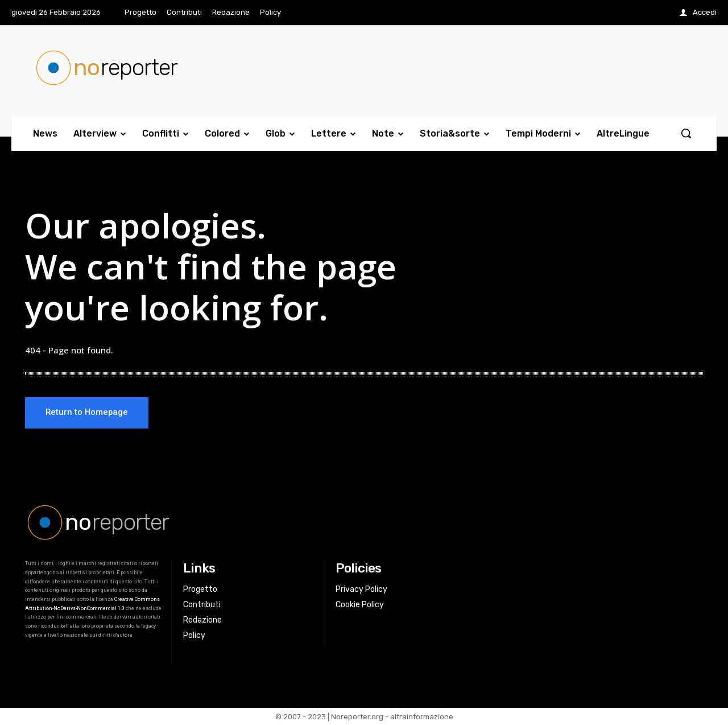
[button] (686, 133)
